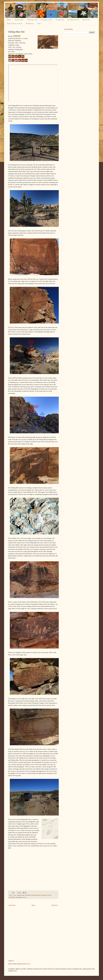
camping (19, 895)
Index (39, 24)
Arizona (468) (19, 20)
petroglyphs (12, 897)
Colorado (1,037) (47, 20)
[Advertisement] (80, 49)
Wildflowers (30, 24)
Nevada (49, 895)
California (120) (32, 20)
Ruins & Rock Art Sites (15, 24)
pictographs (19, 897)
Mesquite (44, 895)
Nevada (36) (60, 20)
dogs (23, 895)
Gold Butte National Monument (33, 895)
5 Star (15, 895)
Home (9, 20)
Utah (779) (86, 20)
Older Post (55, 905)
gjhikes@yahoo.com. (24, 964)
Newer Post (12, 905)
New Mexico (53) (73, 20)
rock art (24, 897)
